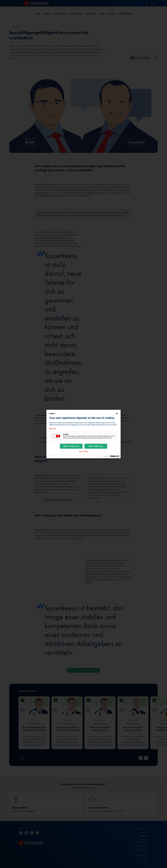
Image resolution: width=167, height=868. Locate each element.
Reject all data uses (96, 446)
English (53, 414)
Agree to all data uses (71, 446)
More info (53, 429)
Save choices (83, 451)
